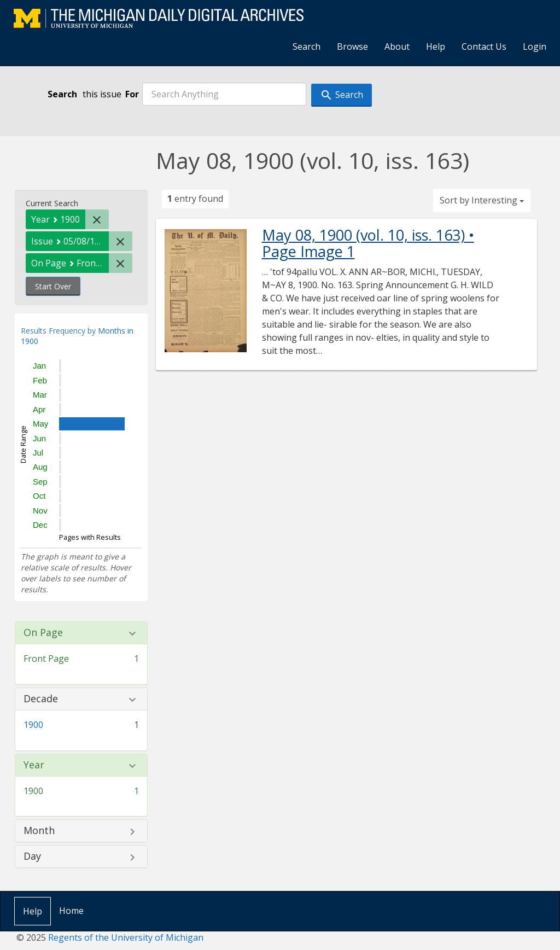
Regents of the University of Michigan (126, 937)
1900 (33, 725)
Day (32, 856)
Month (39, 831)
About (397, 46)
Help (436, 46)
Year (34, 765)
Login (535, 46)
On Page (43, 633)
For (132, 94)
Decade (41, 699)
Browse (352, 46)
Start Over (53, 286)
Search (307, 46)
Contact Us (484, 46)
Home (71, 911)
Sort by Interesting (482, 200)
